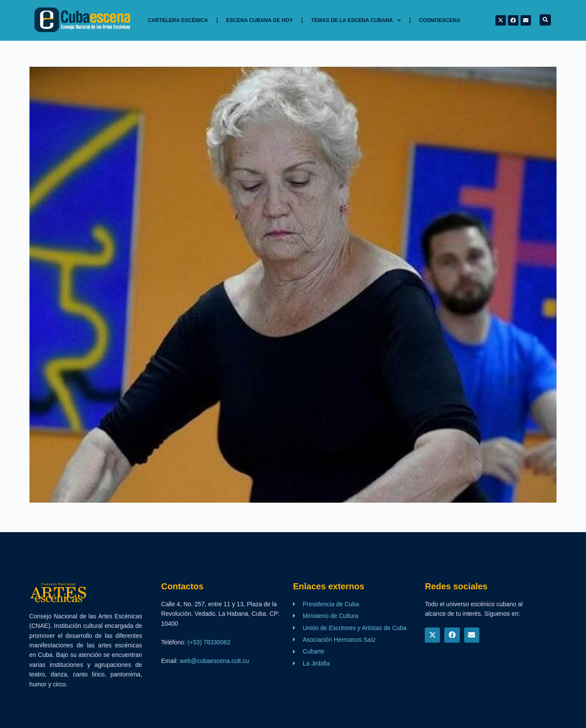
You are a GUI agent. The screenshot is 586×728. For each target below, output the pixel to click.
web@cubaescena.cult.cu (215, 661)
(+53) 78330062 (209, 642)
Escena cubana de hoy (260, 20)
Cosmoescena (440, 20)
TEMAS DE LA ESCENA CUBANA (356, 20)
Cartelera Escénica (178, 20)
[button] (545, 20)
